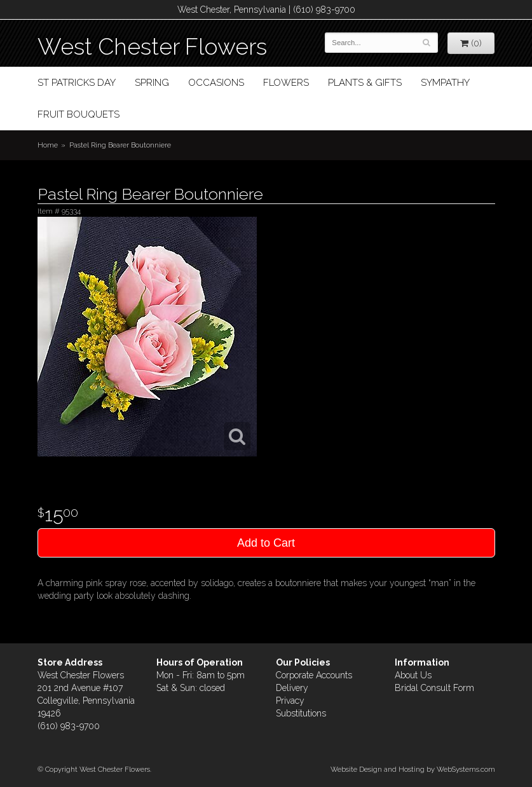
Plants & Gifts (365, 83)
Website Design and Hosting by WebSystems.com (413, 769)
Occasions (216, 83)
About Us (413, 675)
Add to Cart (266, 543)
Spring (152, 83)
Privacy (290, 701)
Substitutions (301, 713)
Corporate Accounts (314, 675)
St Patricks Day (77, 83)
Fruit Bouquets (78, 114)
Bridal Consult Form (434, 688)
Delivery (292, 688)
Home (48, 145)
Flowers (286, 83)
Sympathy (445, 83)
